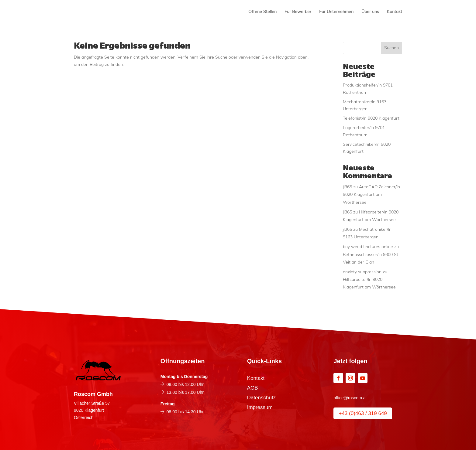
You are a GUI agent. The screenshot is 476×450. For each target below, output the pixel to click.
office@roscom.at (350, 398)
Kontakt (395, 12)
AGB (253, 388)
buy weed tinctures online (368, 247)
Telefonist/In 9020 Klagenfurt (371, 119)
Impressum (260, 408)
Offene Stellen (262, 12)
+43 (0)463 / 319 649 (363, 413)
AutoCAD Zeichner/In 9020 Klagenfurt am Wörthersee (371, 195)
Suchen (391, 48)
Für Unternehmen (336, 12)
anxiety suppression (362, 272)
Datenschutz (262, 398)
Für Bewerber (298, 12)
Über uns (370, 12)
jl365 (347, 187)
